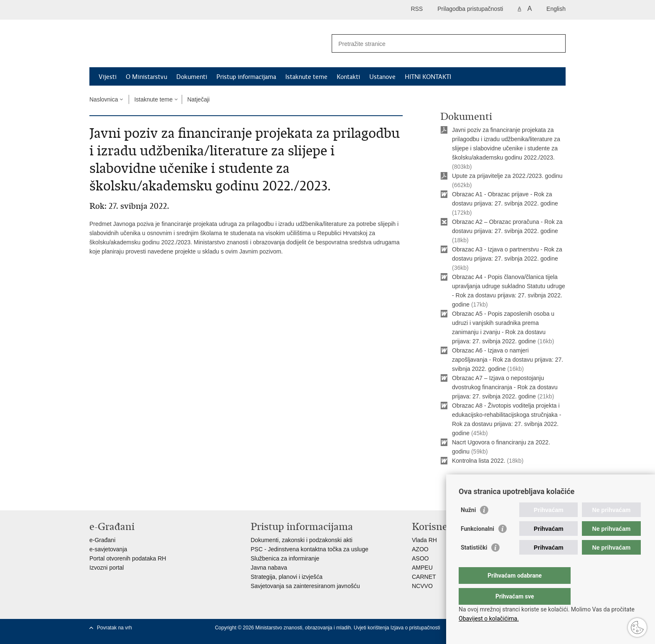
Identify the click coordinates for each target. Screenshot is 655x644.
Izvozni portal (107, 568)
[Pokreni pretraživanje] (556, 43)
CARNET (424, 577)
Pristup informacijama (246, 77)
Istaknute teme (306, 77)
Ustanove (382, 77)
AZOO (420, 549)
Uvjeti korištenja (372, 628)
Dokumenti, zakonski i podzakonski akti (302, 540)
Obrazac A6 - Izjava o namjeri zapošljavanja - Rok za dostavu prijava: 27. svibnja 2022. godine (508, 360)
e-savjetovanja (108, 549)
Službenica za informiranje (285, 558)
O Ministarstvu (146, 77)
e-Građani (102, 540)
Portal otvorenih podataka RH (128, 558)
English (556, 9)
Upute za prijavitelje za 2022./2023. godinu (507, 176)
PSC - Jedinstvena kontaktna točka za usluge (310, 549)
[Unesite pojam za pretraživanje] (440, 44)
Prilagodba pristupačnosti (470, 9)
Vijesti (108, 77)
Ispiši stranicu (464, 482)
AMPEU (422, 568)
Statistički (474, 564)
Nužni (468, 527)
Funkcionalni (477, 545)
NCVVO (422, 586)
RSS (417, 9)
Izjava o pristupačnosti (415, 628)
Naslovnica (104, 99)
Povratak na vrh (114, 628)
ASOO (420, 558)
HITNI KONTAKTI (428, 77)
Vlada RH (424, 540)
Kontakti (348, 77)
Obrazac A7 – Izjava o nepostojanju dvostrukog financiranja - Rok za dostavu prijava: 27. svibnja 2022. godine (505, 387)
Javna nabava (269, 568)
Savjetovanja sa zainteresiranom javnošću (305, 586)
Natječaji (198, 99)
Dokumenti (192, 77)
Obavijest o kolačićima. (489, 619)
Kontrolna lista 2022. (479, 461)
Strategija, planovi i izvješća (287, 577)
